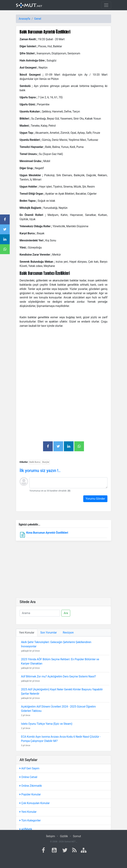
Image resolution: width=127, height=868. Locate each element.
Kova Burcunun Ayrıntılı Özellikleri (47, 533)
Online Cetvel (28, 777)
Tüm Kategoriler (30, 820)
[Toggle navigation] (106, 5)
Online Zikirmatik (31, 786)
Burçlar (46, 462)
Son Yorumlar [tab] (49, 633)
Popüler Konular (30, 794)
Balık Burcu (35, 462)
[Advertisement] (64, 356)
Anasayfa (24, 19)
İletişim (50, 836)
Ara (66, 613)
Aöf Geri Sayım (29, 768)
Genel (38, 19)
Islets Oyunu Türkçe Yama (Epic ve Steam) (47, 724)
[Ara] (40, 613)
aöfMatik (26, 829)
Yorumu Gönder (95, 499)
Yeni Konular (28, 812)
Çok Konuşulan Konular (35, 803)
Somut (77, 836)
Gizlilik (64, 836)
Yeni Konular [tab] (27, 633)
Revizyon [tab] (68, 633)
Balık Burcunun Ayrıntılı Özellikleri (45, 32)
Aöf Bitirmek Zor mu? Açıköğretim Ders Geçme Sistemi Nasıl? (58, 676)
